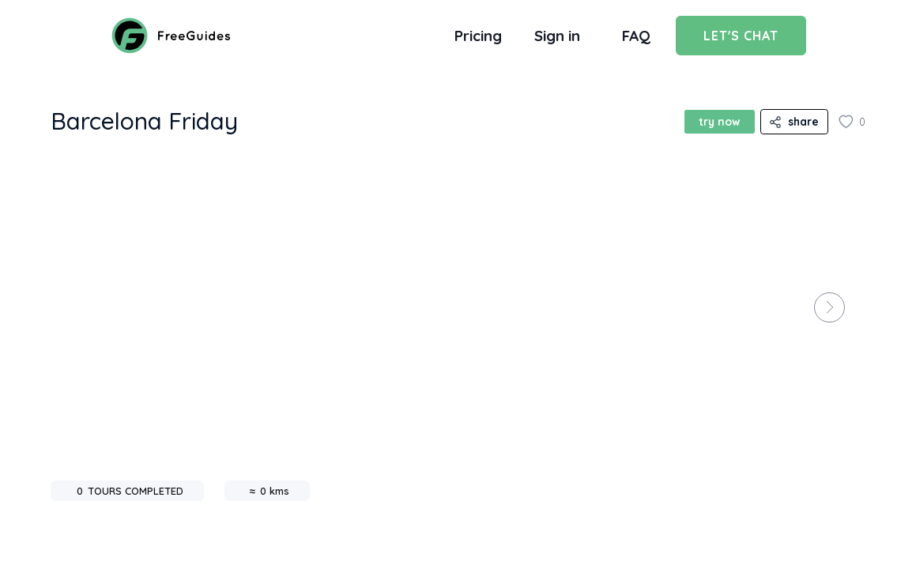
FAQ (636, 36)
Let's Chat (741, 36)
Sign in (557, 36)
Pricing (478, 36)
